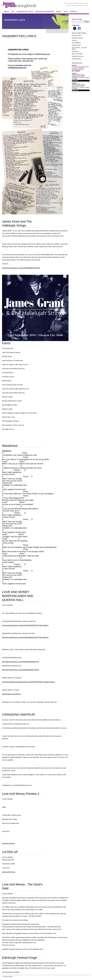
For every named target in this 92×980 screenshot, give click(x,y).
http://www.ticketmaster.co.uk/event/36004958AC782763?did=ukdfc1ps (25, 637)
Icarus (6, 343)
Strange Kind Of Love (78, 56)
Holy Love (75, 40)
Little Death (75, 52)
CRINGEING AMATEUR (18, 714)
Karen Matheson (76, 43)
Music (59, 12)
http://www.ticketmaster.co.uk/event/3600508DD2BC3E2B (21, 268)
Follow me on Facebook (79, 28)
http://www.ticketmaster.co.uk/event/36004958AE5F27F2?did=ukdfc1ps (25, 625)
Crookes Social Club (77, 70)
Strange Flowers (76, 45)
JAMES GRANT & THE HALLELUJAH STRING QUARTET (78, 76)
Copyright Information (8, 976)
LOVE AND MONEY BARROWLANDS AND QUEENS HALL (18, 596)
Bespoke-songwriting (45, 12)
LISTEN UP (10, 852)
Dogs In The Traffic (77, 54)
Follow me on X (75, 28)
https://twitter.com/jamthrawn (11, 694)
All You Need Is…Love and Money (79, 48)
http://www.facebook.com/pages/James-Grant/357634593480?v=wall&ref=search (28, 682)
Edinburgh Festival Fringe (20, 958)
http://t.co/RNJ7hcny (9, 872)
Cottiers (75, 79)
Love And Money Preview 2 (21, 794)
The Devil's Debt (76, 59)
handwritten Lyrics (25, 12)
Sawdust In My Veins (78, 38)
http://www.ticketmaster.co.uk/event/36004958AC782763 (20, 670)
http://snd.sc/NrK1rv (8, 843)
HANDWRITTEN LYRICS (19, 36)
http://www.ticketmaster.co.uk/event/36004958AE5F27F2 (21, 662)
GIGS (66, 12)
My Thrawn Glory (77, 36)
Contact (73, 12)
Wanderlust (10, 446)
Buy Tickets (76, 71)
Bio (13, 12)
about (7, 12)
